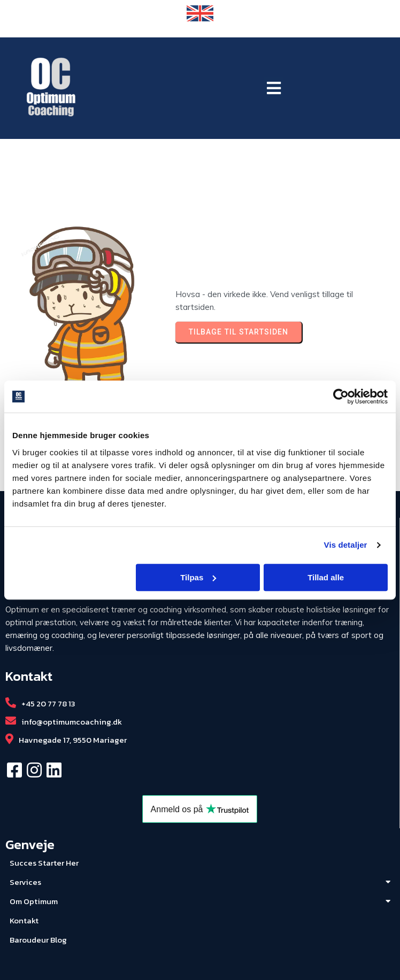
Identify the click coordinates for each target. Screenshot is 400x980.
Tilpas (198, 577)
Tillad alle (326, 577)
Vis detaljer (346, 545)
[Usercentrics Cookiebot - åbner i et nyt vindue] (341, 396)
